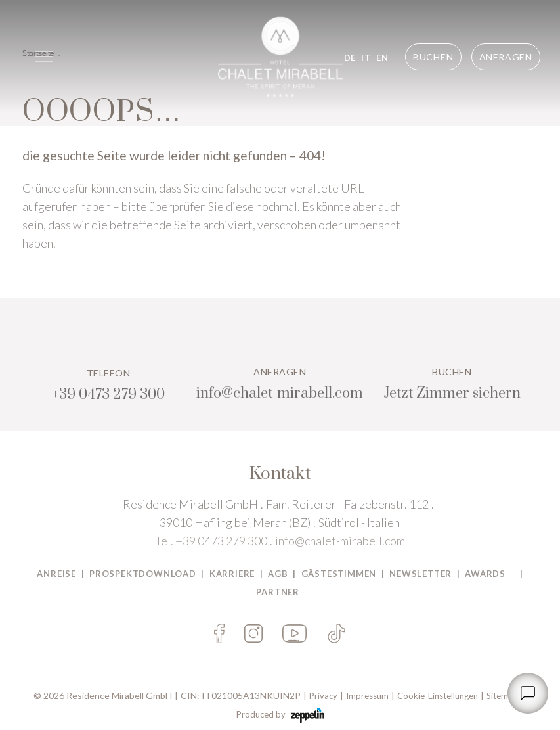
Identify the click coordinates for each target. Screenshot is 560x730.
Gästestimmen (339, 574)
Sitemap (502, 696)
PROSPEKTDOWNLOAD (143, 574)
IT (366, 58)
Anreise (56, 574)
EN (382, 58)
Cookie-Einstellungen (438, 696)
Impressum (367, 696)
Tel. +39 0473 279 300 (211, 541)
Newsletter (420, 574)
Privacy (323, 696)
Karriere (232, 574)
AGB (278, 574)
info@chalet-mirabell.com (340, 541)
